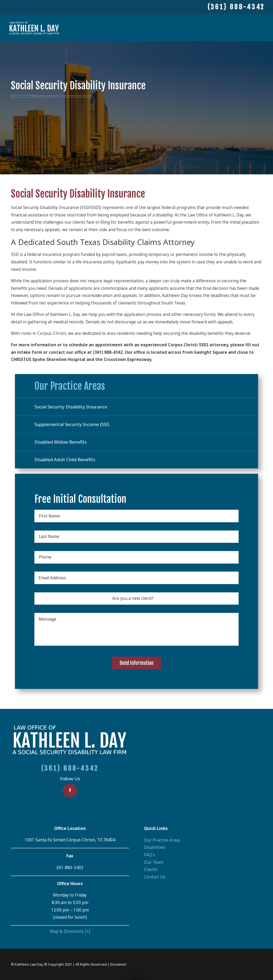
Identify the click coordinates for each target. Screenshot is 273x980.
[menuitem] (203, 840)
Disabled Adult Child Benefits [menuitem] (65, 459)
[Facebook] (70, 791)
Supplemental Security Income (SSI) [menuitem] (72, 424)
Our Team (154, 862)
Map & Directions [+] (70, 931)
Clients (151, 869)
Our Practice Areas (162, 840)
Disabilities (155, 847)
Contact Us (155, 877)
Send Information (136, 663)
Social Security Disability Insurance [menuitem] (71, 407)
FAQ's (149, 855)
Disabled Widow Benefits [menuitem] (61, 442)
